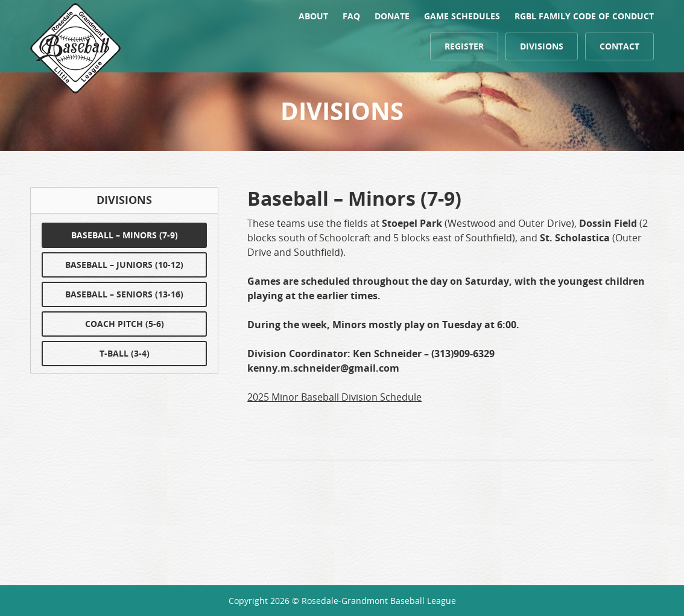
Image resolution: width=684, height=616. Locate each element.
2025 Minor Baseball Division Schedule (334, 397)
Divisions (542, 46)
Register (464, 46)
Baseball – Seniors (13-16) (124, 294)
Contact (619, 46)
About (313, 16)
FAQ (351, 16)
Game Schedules (462, 16)
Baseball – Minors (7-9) (125, 235)
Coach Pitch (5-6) (125, 324)
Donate (392, 16)
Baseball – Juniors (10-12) (124, 265)
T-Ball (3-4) (125, 353)
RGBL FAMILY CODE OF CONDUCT (584, 16)
